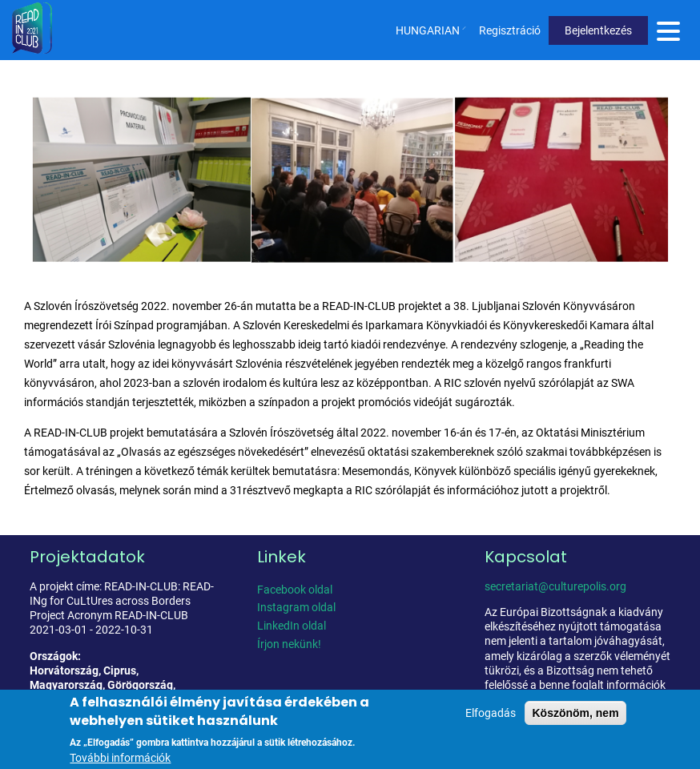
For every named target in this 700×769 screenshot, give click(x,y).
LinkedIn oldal (292, 626)
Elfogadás (491, 717)
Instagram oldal (296, 607)
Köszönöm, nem (575, 717)
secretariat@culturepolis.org (555, 586)
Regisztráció (510, 30)
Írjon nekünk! (289, 644)
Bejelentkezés (598, 30)
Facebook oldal (295, 590)
